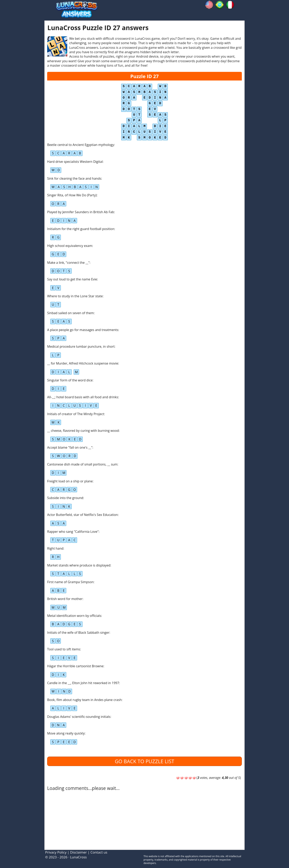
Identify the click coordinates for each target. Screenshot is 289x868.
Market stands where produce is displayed (79, 565)
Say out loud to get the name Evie (72, 279)
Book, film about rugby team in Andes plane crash (84, 700)
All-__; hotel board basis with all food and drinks (83, 397)
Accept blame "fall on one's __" (70, 447)
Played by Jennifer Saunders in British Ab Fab (81, 212)
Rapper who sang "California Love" (73, 532)
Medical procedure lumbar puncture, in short (81, 346)
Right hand (55, 548)
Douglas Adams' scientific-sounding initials (79, 717)
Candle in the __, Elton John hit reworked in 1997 (83, 683)
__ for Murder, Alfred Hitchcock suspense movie (83, 363)
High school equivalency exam (70, 246)
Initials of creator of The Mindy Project (76, 414)
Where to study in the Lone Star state (75, 296)
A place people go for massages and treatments (83, 330)
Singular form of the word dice (70, 380)
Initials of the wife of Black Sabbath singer (78, 633)
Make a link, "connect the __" (68, 263)
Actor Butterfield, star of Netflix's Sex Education (82, 515)
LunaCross (78, 857)
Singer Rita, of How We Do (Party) (72, 195)
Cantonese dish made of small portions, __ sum (82, 464)
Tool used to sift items (64, 649)
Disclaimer (78, 852)
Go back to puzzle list (144, 761)
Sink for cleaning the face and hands (74, 178)
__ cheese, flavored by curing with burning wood (83, 431)
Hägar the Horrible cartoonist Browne (75, 666)
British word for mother (65, 599)
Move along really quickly (66, 733)
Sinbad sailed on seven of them (70, 313)
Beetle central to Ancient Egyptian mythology (81, 145)
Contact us (99, 852)
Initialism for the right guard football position (81, 229)
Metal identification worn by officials (74, 616)
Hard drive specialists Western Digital (75, 162)
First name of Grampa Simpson (70, 582)
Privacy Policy (56, 852)
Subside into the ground (65, 498)
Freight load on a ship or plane (70, 481)
